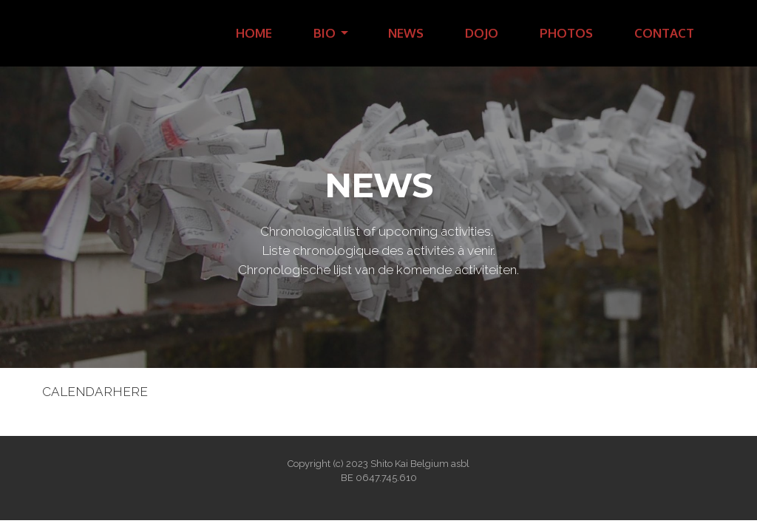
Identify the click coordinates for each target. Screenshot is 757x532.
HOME (254, 33)
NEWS (406, 33)
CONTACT (664, 33)
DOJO (482, 33)
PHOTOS (566, 33)
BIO (325, 33)
